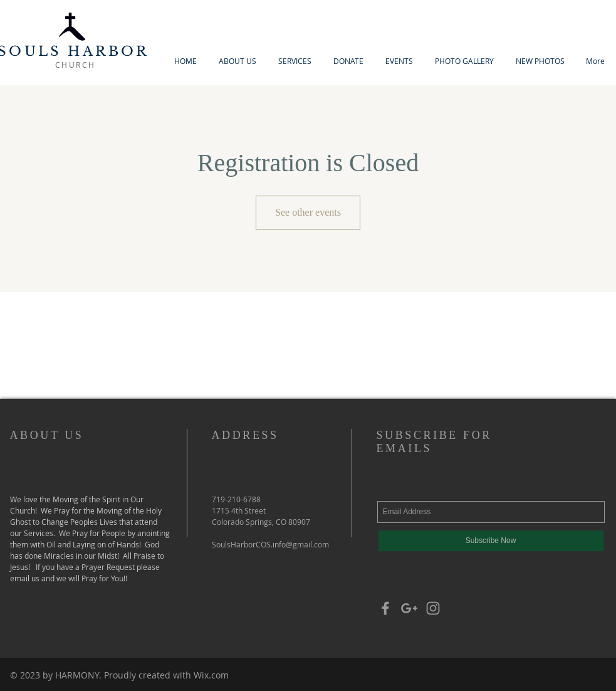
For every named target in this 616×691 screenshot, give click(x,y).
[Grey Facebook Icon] (385, 608)
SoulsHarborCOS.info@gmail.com (270, 544)
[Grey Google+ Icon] (409, 608)
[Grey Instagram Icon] (433, 608)
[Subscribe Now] (491, 541)
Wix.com (211, 675)
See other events (308, 212)
